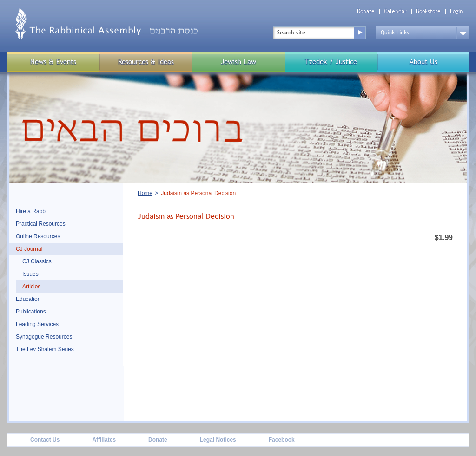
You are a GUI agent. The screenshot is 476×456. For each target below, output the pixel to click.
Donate (366, 11)
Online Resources (38, 236)
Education (28, 299)
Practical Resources (41, 224)
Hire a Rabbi (31, 211)
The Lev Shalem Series (45, 349)
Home (145, 193)
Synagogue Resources (44, 337)
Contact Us (45, 440)
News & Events (53, 62)
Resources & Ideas (146, 62)
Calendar (395, 11)
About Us (423, 62)
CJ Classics (37, 261)
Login (456, 11)
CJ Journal (29, 249)
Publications (31, 312)
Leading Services (37, 324)
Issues (30, 274)
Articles (31, 287)
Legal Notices (218, 440)
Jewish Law (238, 62)
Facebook (282, 440)
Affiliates (104, 440)
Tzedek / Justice (331, 62)
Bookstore (428, 11)
